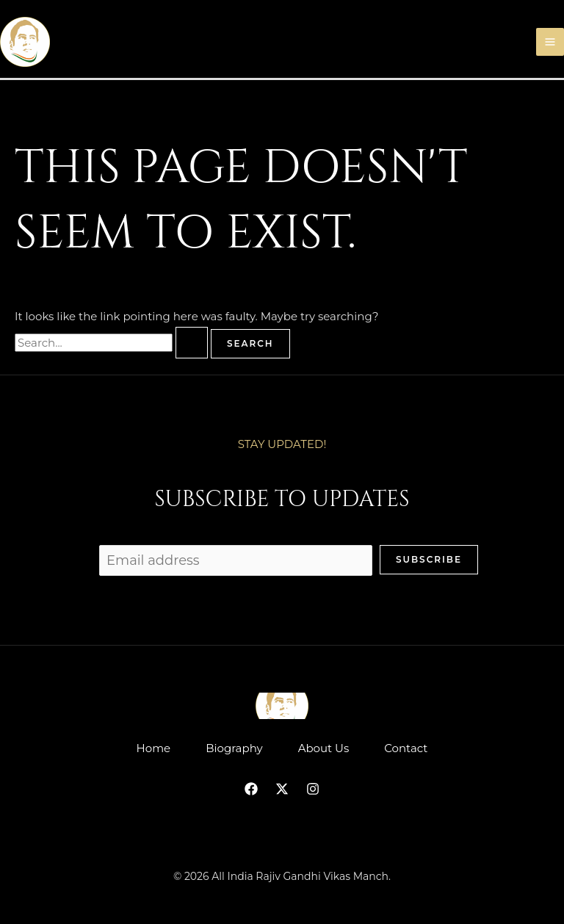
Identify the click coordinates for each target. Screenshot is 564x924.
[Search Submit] (192, 343)
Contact (406, 748)
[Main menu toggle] (550, 42)
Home (154, 748)
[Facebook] (251, 789)
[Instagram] (313, 789)
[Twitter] (282, 789)
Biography (234, 748)
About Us (324, 748)
